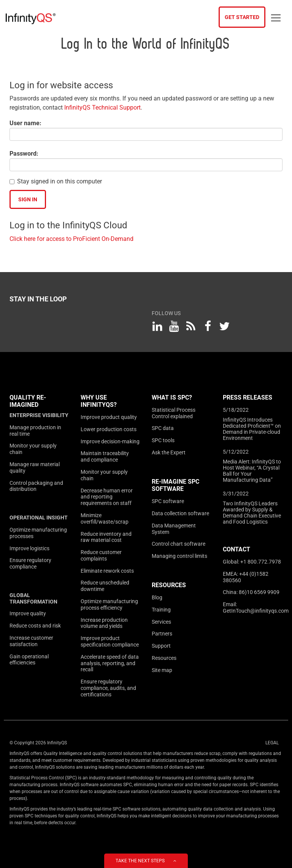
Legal (272, 743)
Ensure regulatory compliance (30, 563)
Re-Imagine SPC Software (175, 485)
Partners (162, 634)
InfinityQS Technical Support (102, 108)
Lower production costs (109, 429)
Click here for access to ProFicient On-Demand (71, 239)
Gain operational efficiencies (29, 660)
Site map (162, 670)
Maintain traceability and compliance (105, 456)
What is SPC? (172, 397)
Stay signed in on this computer (60, 181)
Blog (157, 597)
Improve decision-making (110, 441)
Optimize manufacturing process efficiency (109, 604)
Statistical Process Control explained (174, 413)
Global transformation (33, 598)
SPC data (163, 428)
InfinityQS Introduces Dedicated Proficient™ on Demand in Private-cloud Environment (252, 429)
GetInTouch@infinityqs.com (256, 611)
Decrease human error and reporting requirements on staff (107, 497)
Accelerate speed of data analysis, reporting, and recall (110, 663)
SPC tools (163, 440)
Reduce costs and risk (35, 626)
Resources (169, 585)
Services (161, 622)
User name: (25, 123)
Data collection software (180, 513)
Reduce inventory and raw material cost (106, 537)
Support (161, 646)
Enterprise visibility (39, 415)
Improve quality (28, 613)
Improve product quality (109, 417)
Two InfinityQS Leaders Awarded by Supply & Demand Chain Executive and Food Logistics (252, 513)
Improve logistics (29, 548)
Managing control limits (179, 556)
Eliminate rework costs (107, 571)
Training (161, 610)
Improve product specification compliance (110, 641)
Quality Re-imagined (28, 401)
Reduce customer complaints (101, 555)
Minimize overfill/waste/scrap (105, 518)
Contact (236, 549)
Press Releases (248, 397)
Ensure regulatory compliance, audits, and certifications (108, 688)
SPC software (168, 501)
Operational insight (39, 518)
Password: (24, 154)
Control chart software (179, 544)
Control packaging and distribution (36, 486)
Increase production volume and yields (104, 623)
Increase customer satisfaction (31, 641)
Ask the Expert (169, 452)
